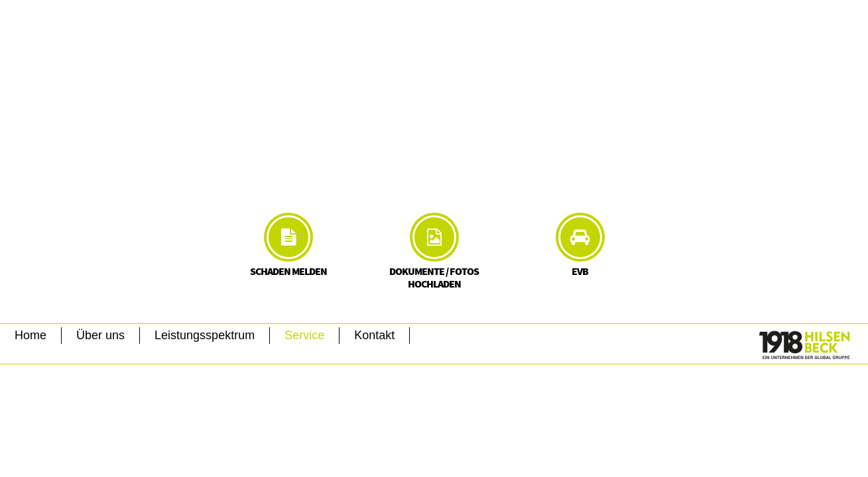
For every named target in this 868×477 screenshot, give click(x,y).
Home (31, 335)
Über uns (100, 335)
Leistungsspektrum (205, 335)
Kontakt (374, 335)
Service (304, 335)
